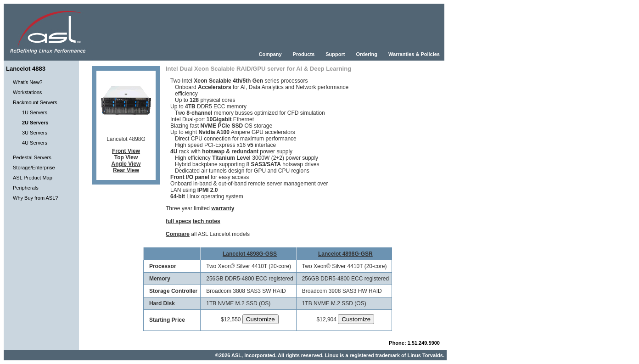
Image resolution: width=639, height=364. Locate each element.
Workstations (27, 92)
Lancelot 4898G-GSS (250, 254)
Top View (126, 157)
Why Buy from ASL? (35, 198)
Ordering (366, 54)
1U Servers (35, 112)
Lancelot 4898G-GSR (345, 254)
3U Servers (35, 133)
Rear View (126, 170)
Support (335, 54)
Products (304, 54)
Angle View (126, 164)
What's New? (28, 82)
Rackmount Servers (35, 102)
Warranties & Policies (414, 54)
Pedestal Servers (32, 157)
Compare (178, 234)
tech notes (207, 221)
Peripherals (26, 188)
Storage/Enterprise (34, 168)
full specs (178, 221)
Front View (126, 151)
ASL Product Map (33, 178)
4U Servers (35, 143)
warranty (223, 208)
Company (270, 54)
